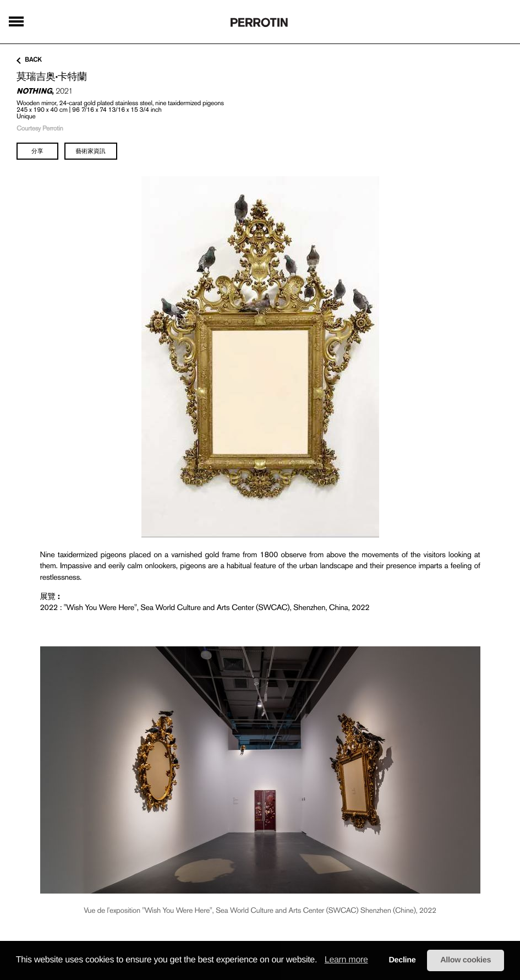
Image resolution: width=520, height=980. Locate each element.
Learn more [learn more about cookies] (346, 960)
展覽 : (50, 596)
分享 (37, 151)
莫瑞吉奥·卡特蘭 (52, 76)
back (29, 60)
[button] (321, 961)
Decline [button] (402, 960)
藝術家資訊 (91, 151)
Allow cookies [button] (466, 960)
